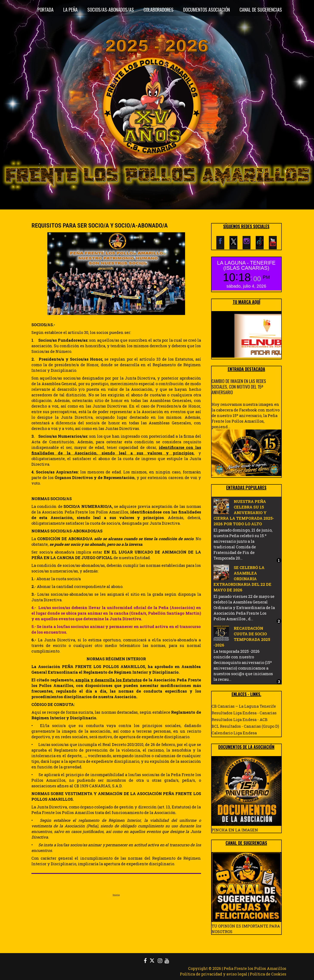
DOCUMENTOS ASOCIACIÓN (206, 9)
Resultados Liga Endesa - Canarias (244, 713)
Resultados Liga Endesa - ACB (240, 719)
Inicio (116, 895)
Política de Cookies (268, 974)
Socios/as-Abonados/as (111, 9)
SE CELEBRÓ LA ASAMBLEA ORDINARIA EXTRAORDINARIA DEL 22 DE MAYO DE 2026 (242, 579)
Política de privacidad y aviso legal (214, 974)
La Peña (70, 9)
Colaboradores (159, 9)
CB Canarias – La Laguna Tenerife (244, 706)
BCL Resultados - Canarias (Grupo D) (245, 726)
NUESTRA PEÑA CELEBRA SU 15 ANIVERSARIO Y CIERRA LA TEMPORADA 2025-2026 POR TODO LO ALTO (244, 513)
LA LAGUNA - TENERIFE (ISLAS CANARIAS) (246, 265)
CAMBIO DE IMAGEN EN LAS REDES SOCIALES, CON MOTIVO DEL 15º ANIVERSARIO (239, 387)
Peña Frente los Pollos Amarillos (255, 968)
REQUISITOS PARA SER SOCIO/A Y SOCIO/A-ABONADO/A (100, 226)
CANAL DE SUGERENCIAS (261, 9)
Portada (46, 9)
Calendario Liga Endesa (234, 733)
